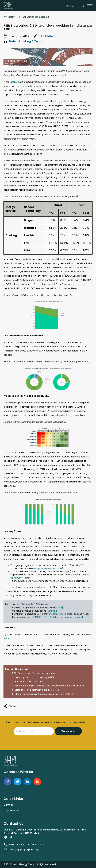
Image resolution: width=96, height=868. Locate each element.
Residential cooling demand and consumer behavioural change (49, 686)
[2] (5, 645)
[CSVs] (59, 608)
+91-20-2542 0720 (20, 844)
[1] (5, 634)
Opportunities (11, 810)
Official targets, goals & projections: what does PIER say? (45, 694)
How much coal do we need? (30, 681)
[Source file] (53, 611)
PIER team (46, 36)
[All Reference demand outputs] (66, 617)
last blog (14, 82)
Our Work (9, 805)
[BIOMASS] (58, 614)
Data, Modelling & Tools (25, 41)
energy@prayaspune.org (24, 849)
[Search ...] (75, 6)
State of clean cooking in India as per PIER (37, 690)
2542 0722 (38, 844)
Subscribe (68, 731)
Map (12, 837)
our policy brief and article (48, 568)
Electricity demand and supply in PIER (35, 677)
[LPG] (67, 614)
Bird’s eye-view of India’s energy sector (35, 673)
